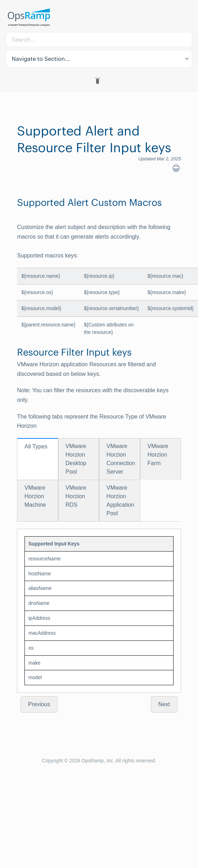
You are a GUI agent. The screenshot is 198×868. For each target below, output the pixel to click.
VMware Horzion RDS (76, 496)
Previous (39, 704)
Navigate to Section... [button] (41, 59)
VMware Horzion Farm (158, 455)
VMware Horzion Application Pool (120, 500)
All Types (36, 446)
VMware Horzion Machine (35, 496)
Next (164, 704)
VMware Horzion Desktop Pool (76, 459)
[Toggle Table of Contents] (99, 81)
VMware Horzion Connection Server (121, 459)
